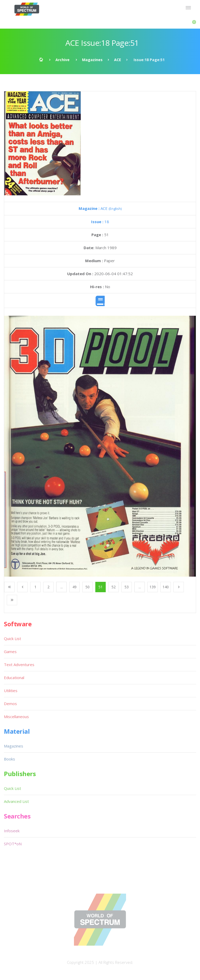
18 (100, 222)
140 (166, 587)
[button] (194, 22)
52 (114, 587)
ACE (118, 60)
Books (10, 759)
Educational (14, 678)
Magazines (92, 60)
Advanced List (16, 801)
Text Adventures (19, 665)
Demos (10, 704)
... (62, 587)
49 (74, 587)
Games (10, 652)
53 (127, 587)
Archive (63, 60)
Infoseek (12, 831)
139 (153, 587)
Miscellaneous (16, 717)
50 (87, 587)
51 (101, 587)
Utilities (11, 691)
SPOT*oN (13, 844)
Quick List (12, 639)
